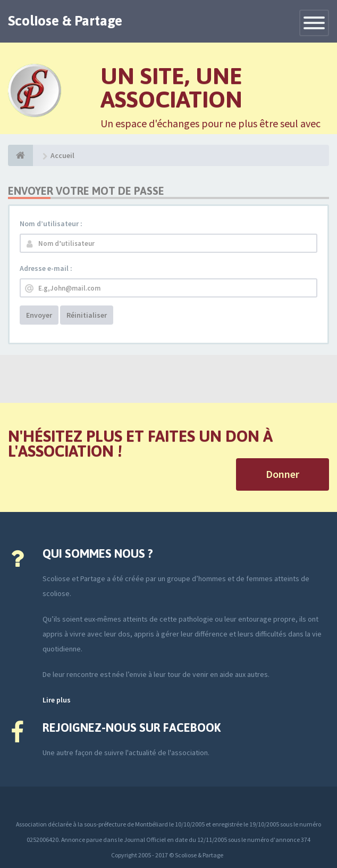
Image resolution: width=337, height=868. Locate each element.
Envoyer (39, 315)
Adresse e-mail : (46, 268)
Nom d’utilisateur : (51, 224)
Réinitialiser (87, 315)
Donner (283, 474)
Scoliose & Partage (65, 21)
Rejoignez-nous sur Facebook (132, 728)
